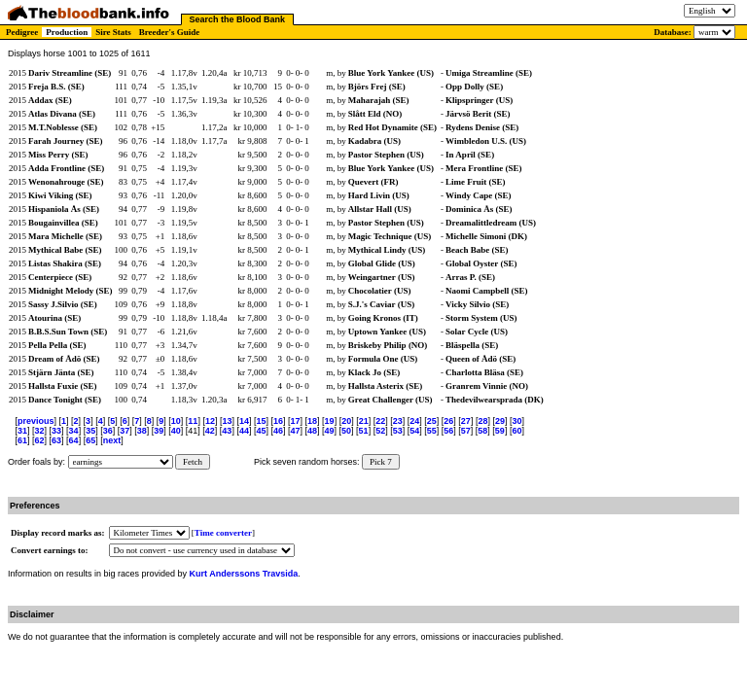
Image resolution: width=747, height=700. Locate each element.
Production (67, 32)
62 (40, 440)
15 (261, 421)
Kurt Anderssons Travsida (244, 574)
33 (56, 431)
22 (380, 421)
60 (516, 431)
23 (398, 421)
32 (40, 431)
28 (482, 421)
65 (90, 440)
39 (159, 431)
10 (176, 421)
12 (210, 421)
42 (210, 431)
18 (312, 421)
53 (398, 431)
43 (227, 431)
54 (414, 431)
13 (227, 421)
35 (90, 431)
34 (74, 431)
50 (346, 431)
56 (448, 431)
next (112, 440)
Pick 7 (381, 462)
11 (193, 421)
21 (364, 421)
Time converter (223, 533)
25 (432, 421)
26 (448, 421)
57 (466, 431)
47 (295, 431)
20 (346, 421)
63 (56, 440)
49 (330, 431)
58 (482, 431)
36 (108, 431)
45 (261, 431)
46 (278, 431)
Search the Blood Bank (238, 19)
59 (500, 431)
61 (22, 440)
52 (380, 431)
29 (500, 421)
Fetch (193, 462)
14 (244, 421)
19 (330, 421)
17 (296, 421)
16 (278, 421)
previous (36, 421)
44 (244, 431)
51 (364, 431)
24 (414, 421)
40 (176, 431)
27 (466, 421)
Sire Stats (113, 32)
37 (124, 431)
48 (312, 431)
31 (22, 431)
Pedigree (22, 32)
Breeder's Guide (170, 32)
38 (142, 431)
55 (432, 431)
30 (516, 421)
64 (74, 440)
